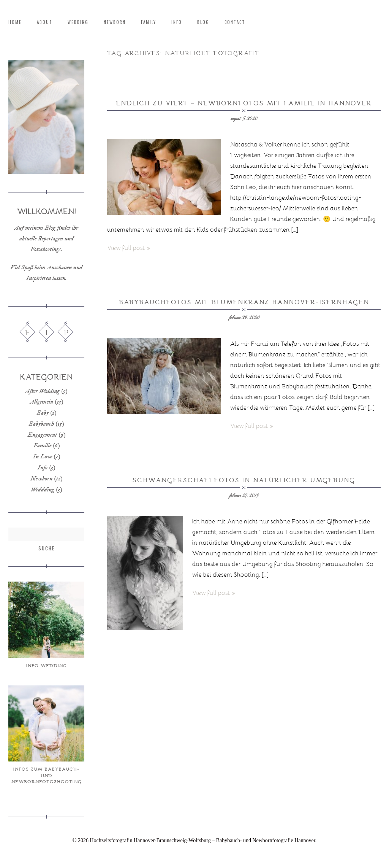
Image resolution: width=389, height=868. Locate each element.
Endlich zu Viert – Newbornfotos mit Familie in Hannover (244, 103)
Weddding (43, 490)
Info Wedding (47, 665)
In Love (43, 456)
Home (15, 22)
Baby (43, 413)
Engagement (42, 435)
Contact (235, 22)
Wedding (78, 22)
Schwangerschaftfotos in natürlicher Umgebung (244, 480)
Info (177, 22)
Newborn (115, 22)
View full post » (129, 247)
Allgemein (42, 402)
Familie (42, 445)
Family (149, 22)
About (45, 22)
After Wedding (43, 391)
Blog (203, 22)
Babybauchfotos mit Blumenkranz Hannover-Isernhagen (244, 302)
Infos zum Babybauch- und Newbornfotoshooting (47, 775)
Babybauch (41, 424)
